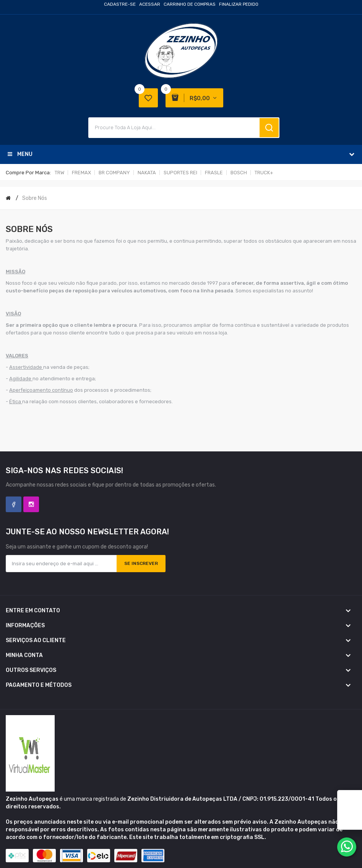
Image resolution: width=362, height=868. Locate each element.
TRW (59, 173)
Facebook (14, 504)
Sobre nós (35, 198)
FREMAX (81, 173)
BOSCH (239, 173)
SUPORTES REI (180, 173)
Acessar (150, 4)
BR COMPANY (114, 173)
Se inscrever (141, 563)
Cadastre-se (120, 4)
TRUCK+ (264, 173)
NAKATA (147, 173)
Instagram (31, 504)
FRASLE (214, 173)
